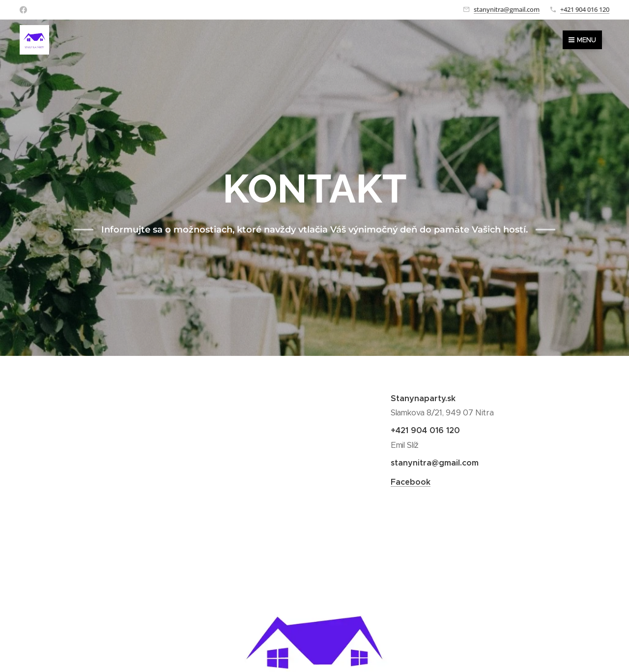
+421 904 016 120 (585, 9)
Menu (582, 40)
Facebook (411, 482)
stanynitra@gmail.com (507, 9)
